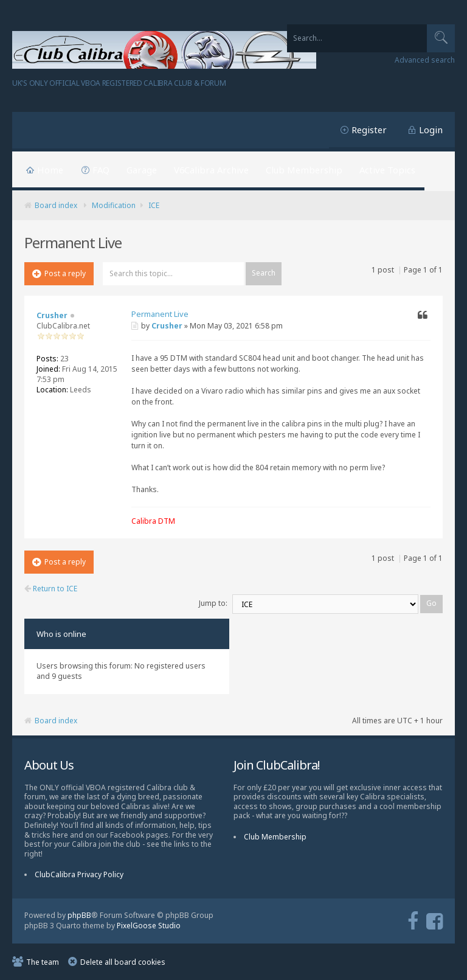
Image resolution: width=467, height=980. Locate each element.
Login (431, 130)
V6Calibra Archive (211, 170)
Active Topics (387, 170)
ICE (154, 205)
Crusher (167, 326)
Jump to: (213, 603)
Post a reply (59, 273)
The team (43, 962)
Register (369, 130)
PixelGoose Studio (149, 926)
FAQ (101, 170)
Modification (114, 205)
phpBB (79, 915)
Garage (142, 170)
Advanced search (425, 60)
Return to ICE (51, 589)
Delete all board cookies (123, 962)
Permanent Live (160, 314)
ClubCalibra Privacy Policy (79, 874)
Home (50, 170)
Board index (56, 205)
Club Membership (304, 170)
